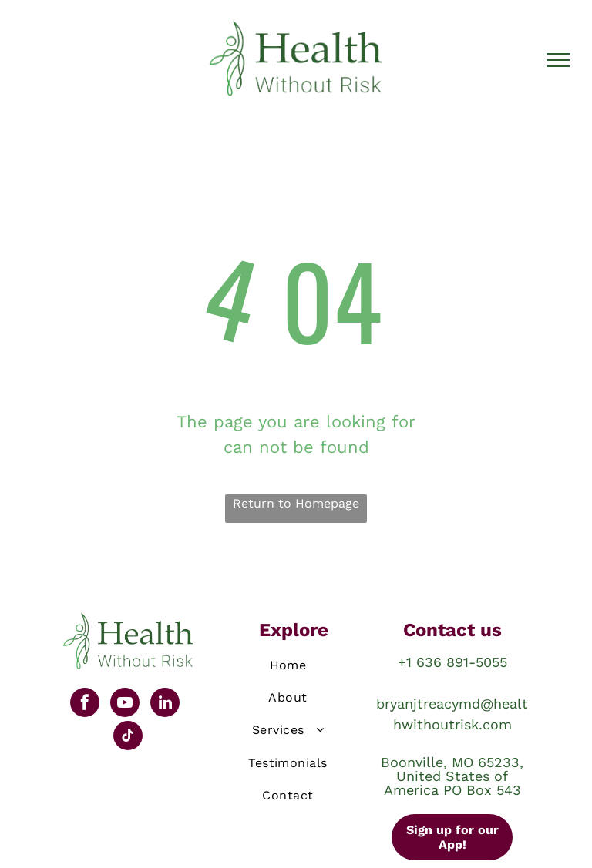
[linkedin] (165, 704)
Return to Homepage (296, 503)
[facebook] (85, 704)
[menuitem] (288, 668)
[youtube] (125, 704)
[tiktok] (128, 737)
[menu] (558, 60)
